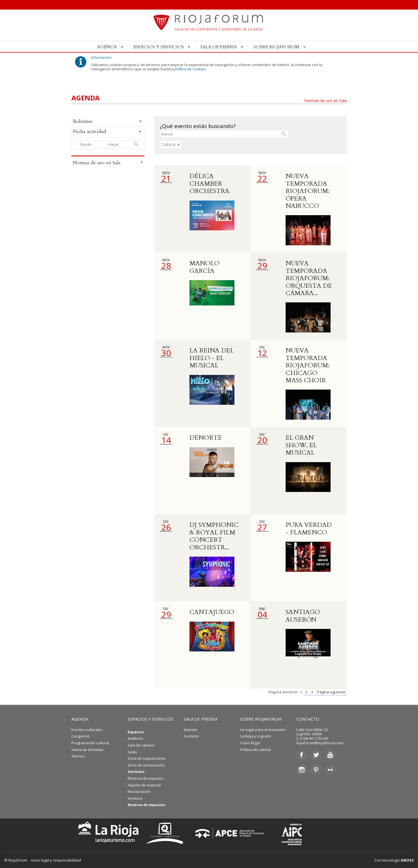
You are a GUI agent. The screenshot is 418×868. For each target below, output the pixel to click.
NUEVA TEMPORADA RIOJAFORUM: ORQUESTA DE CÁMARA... (309, 278)
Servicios (136, 772)
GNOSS (407, 860)
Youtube (330, 755)
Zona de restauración (146, 765)
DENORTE (206, 438)
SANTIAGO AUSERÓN (303, 616)
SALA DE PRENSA (201, 719)
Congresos (81, 736)
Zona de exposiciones (147, 758)
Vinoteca (135, 798)
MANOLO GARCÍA (205, 267)
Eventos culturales (87, 730)
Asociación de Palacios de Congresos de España (231, 833)
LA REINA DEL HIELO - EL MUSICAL (212, 358)
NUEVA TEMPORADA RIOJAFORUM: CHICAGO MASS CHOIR (308, 365)
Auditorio (135, 738)
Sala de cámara (141, 745)
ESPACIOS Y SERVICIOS (150, 719)
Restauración (139, 791)
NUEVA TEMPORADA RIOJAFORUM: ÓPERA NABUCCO (308, 191)
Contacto (191, 736)
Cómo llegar (250, 743)
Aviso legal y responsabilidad (56, 860)
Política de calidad (255, 750)
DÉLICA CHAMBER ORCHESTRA (209, 184)
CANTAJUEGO (212, 612)
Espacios (136, 732)
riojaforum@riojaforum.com (320, 743)
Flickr (330, 770)
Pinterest (316, 770)
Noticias (191, 730)
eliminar (179, 145)
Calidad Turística (167, 833)
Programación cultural (90, 743)
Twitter (316, 755)
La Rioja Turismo (107, 833)
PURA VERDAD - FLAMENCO (309, 529)
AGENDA (80, 719)
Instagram (302, 770)
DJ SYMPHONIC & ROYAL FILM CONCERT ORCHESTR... (214, 536)
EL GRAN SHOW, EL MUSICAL (301, 445)
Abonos (78, 756)
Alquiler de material (144, 785)
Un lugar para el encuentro (263, 730)
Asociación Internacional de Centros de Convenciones (288, 833)
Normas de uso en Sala (326, 101)
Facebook (302, 755)
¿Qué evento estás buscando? (198, 126)
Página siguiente (331, 692)
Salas (132, 752)
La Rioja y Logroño (256, 736)
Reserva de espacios (146, 778)
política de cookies (190, 69)
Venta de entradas (87, 750)
